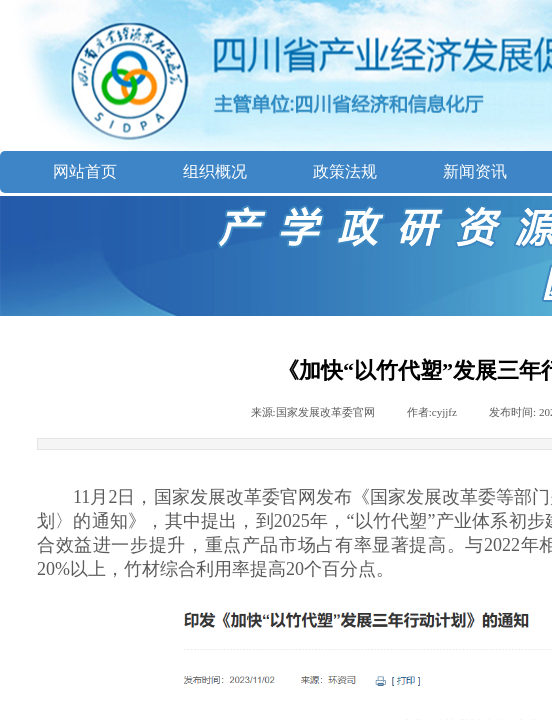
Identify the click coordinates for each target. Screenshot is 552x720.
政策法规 (345, 171)
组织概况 (215, 171)
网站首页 (85, 171)
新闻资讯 (475, 171)
